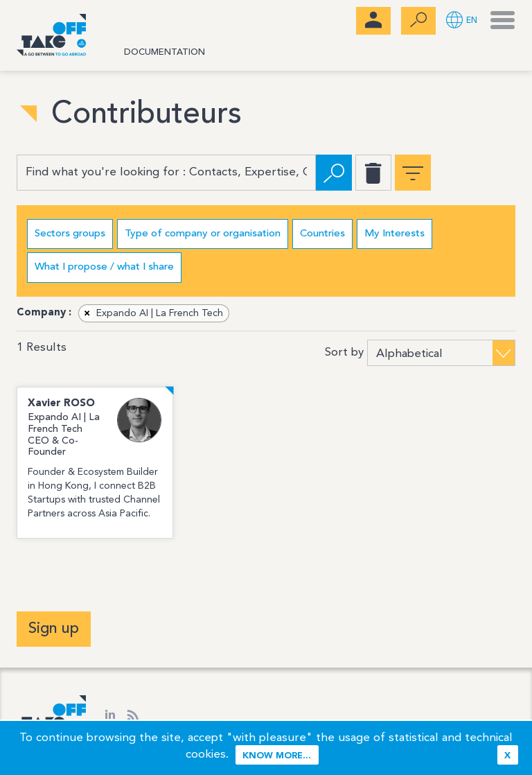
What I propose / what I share (104, 267)
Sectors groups (70, 234)
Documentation (165, 52)
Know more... (277, 756)
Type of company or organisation (203, 234)
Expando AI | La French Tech (151, 313)
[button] (462, 21)
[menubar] (373, 21)
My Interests (394, 234)
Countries (322, 234)
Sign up (54, 629)
